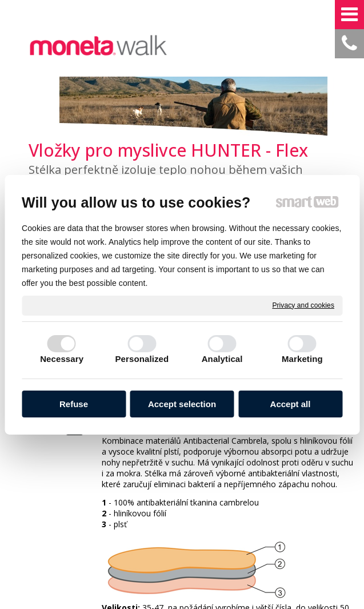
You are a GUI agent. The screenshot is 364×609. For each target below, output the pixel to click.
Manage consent (316, 552)
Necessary (62, 359)
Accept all (291, 404)
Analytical (222, 359)
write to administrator (177, 552)
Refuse (74, 404)
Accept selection (182, 404)
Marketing (302, 359)
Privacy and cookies (303, 305)
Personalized (142, 359)
